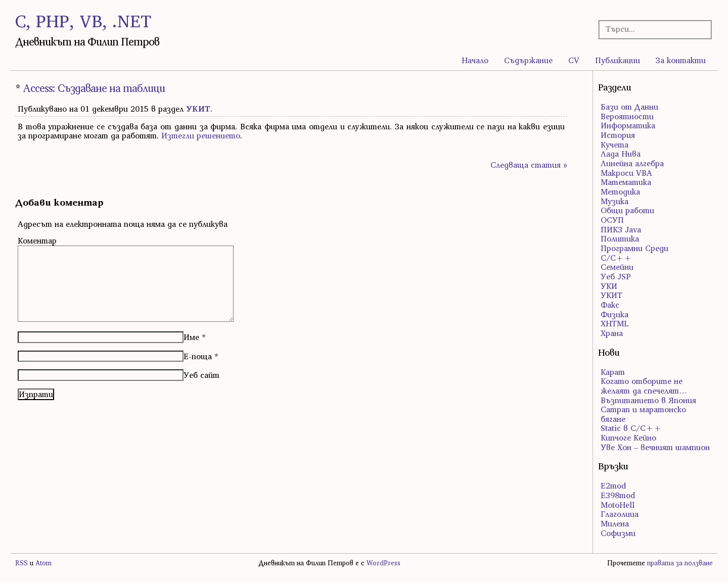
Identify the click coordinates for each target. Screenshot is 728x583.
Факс (610, 305)
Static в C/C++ (631, 428)
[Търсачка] (650, 29)
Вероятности (627, 116)
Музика (615, 201)
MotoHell (618, 505)
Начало (475, 60)
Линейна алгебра (632, 163)
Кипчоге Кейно (628, 438)
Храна (612, 333)
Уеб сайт (201, 375)
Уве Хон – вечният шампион (655, 447)
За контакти (681, 60)
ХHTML (615, 323)
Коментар (37, 240)
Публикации (618, 60)
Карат (613, 372)
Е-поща (198, 356)
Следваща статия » (529, 165)
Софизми (618, 533)
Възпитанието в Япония (648, 400)
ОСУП (612, 220)
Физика (615, 314)
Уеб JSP (616, 276)
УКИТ (198, 109)
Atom (43, 563)
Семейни (617, 267)
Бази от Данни (629, 107)
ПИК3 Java (621, 229)
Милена (615, 523)
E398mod (618, 495)
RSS (21, 563)
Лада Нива (621, 154)
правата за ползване (680, 563)
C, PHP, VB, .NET (83, 21)
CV (574, 60)
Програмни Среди (634, 248)
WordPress (383, 563)
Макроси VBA (626, 173)
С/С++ (616, 258)
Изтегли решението (201, 135)
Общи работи (627, 210)
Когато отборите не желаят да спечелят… (644, 386)
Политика (620, 238)
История (618, 135)
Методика (620, 191)
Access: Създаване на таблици (94, 88)
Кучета (615, 144)
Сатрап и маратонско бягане (643, 414)
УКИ (609, 286)
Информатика (628, 125)
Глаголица (620, 514)
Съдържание (528, 60)
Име (191, 337)
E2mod (613, 485)
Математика (626, 182)
